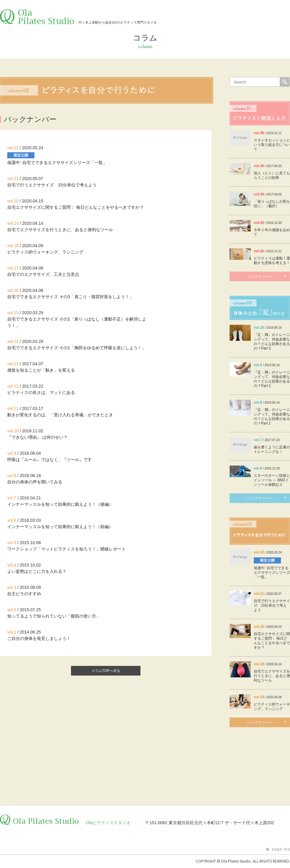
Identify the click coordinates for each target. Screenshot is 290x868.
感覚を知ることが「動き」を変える (41, 370)
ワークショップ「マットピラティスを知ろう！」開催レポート (66, 549)
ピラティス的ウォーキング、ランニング (45, 252)
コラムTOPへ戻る (106, 671)
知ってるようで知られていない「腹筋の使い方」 (54, 616)
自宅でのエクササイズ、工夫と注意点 (43, 274)
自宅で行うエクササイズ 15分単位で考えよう (52, 185)
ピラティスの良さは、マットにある (41, 392)
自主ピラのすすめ (24, 594)
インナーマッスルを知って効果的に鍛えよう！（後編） (60, 504)
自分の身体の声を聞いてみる (35, 482)
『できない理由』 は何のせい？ (37, 437)
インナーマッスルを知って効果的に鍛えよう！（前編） (60, 527)
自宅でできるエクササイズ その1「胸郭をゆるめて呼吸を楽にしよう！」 (77, 348)
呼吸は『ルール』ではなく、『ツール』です (50, 460)
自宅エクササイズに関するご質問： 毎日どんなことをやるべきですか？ (76, 207)
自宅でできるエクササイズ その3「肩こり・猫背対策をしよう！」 (70, 297)
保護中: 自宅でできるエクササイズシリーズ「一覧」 (57, 163)
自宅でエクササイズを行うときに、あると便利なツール (60, 230)
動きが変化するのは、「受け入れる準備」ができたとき (60, 415)
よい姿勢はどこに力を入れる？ (37, 571)
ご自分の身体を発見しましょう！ (39, 638)
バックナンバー (267, 276)
